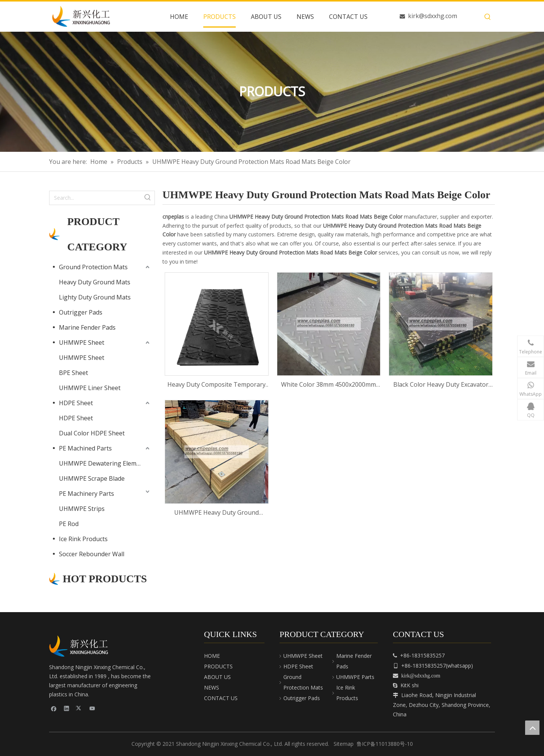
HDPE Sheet (76, 403)
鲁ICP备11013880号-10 (385, 744)
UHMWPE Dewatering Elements (104, 463)
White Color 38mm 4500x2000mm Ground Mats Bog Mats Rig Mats (328, 385)
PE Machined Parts (85, 448)
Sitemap (344, 744)
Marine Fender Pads (87, 327)
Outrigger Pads (81, 312)
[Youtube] (92, 708)
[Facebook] (54, 708)
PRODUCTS (218, 666)
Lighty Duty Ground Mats (95, 297)
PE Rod (69, 524)
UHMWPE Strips (82, 509)
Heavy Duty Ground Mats (95, 282)
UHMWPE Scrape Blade (92, 478)
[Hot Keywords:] (488, 17)
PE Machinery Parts (87, 494)
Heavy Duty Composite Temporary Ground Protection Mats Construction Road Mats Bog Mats (216, 385)
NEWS (212, 687)
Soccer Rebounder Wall (92, 554)
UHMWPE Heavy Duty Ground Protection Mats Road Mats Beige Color (216, 513)
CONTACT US (221, 698)
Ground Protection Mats (93, 267)
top (532, 728)
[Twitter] (80, 708)
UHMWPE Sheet (82, 343)
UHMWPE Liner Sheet (90, 388)
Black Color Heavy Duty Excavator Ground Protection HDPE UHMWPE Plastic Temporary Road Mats (441, 385)
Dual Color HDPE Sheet (92, 433)
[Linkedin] (67, 708)
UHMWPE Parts (355, 677)
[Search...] (95, 198)
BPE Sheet (73, 373)
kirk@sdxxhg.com (433, 16)
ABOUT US (217, 677)
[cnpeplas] (81, 646)
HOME (212, 656)
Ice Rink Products (83, 539)
